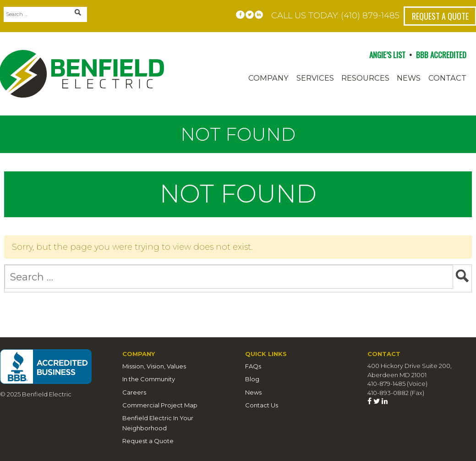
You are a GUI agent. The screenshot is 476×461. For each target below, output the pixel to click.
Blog (252, 379)
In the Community (149, 379)
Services (315, 78)
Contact (447, 78)
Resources (365, 78)
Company (268, 78)
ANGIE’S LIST (387, 55)
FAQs (253, 366)
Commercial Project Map (160, 405)
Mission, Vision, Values (154, 366)
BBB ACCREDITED (441, 55)
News (409, 78)
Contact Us (262, 405)
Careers (134, 392)
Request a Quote (148, 441)
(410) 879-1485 (370, 15)
